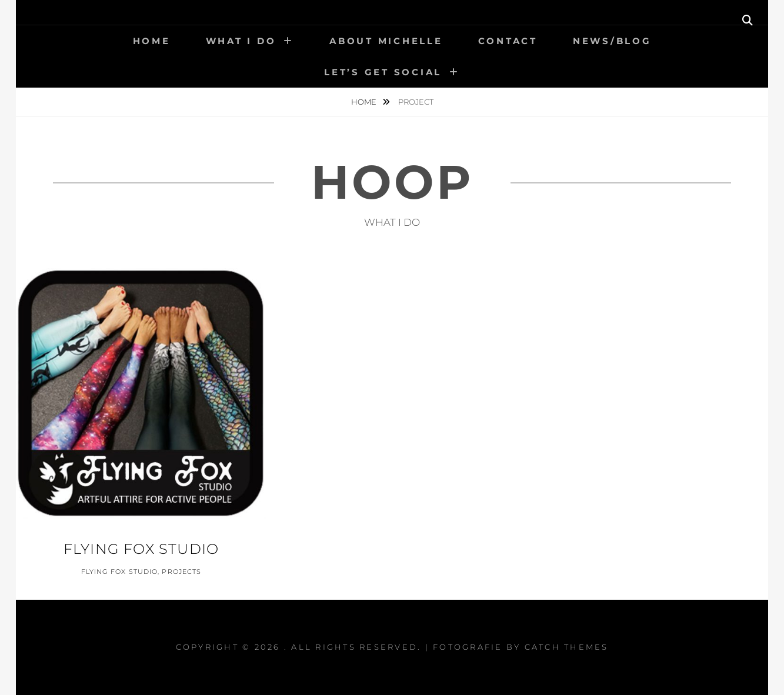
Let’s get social (383, 72)
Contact (508, 41)
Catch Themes (567, 647)
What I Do (241, 41)
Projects (181, 572)
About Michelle (386, 41)
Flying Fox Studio (141, 549)
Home (152, 41)
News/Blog (612, 41)
